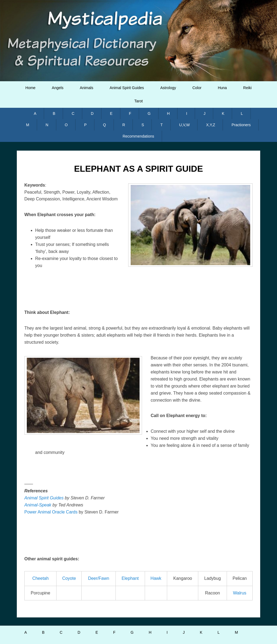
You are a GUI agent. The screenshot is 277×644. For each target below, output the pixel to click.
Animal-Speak (38, 505)
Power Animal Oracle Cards (51, 512)
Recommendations (138, 136)
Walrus (240, 593)
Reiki (247, 88)
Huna (222, 88)
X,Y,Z (211, 125)
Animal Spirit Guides (127, 88)
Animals (87, 88)
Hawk (156, 578)
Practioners (241, 125)
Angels (58, 88)
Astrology (168, 88)
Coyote (69, 578)
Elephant (130, 578)
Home (30, 88)
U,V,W (184, 125)
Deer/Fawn (98, 578)
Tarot (138, 101)
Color (197, 88)
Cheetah (40, 578)
